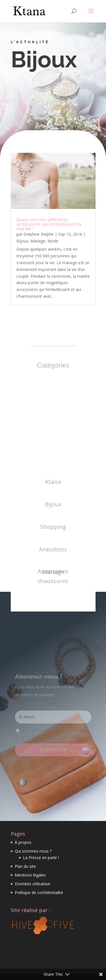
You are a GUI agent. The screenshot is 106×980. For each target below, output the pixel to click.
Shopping (53, 558)
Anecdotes (53, 580)
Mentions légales (30, 875)
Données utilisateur (33, 884)
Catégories (53, 365)
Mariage (38, 241)
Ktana (53, 512)
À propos (23, 842)
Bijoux (22, 241)
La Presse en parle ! (41, 857)
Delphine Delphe (39, 234)
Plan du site (25, 866)
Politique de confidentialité (39, 892)
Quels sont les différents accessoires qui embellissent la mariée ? (49, 224)
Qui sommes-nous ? (33, 851)
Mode (53, 241)
